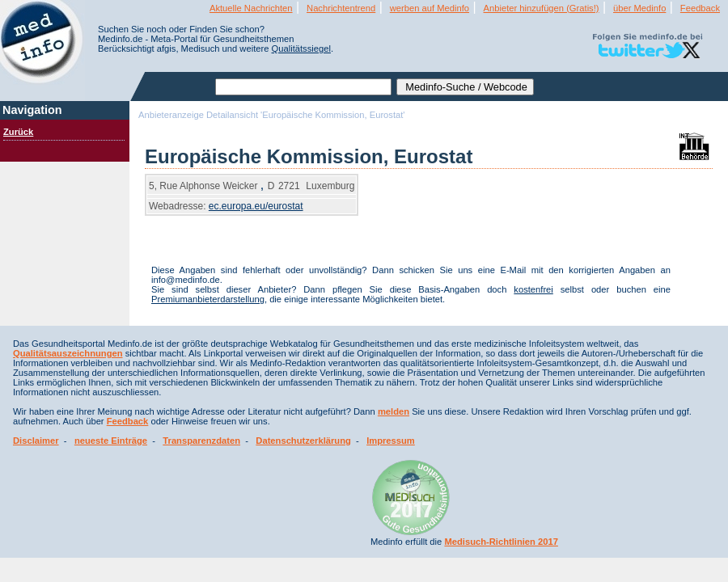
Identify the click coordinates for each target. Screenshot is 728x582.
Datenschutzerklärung (303, 441)
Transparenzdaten (201, 441)
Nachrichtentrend (341, 8)
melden (394, 411)
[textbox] (303, 87)
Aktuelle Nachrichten (251, 8)
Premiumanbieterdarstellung (208, 299)
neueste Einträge (111, 441)
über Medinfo (639, 8)
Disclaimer (36, 441)
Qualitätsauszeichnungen (68, 353)
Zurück (18, 132)
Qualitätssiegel (301, 48)
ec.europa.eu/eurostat (256, 206)
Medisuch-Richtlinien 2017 (501, 542)
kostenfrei (533, 289)
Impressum (391, 441)
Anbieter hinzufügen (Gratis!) (542, 8)
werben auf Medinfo (430, 8)
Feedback (700, 8)
